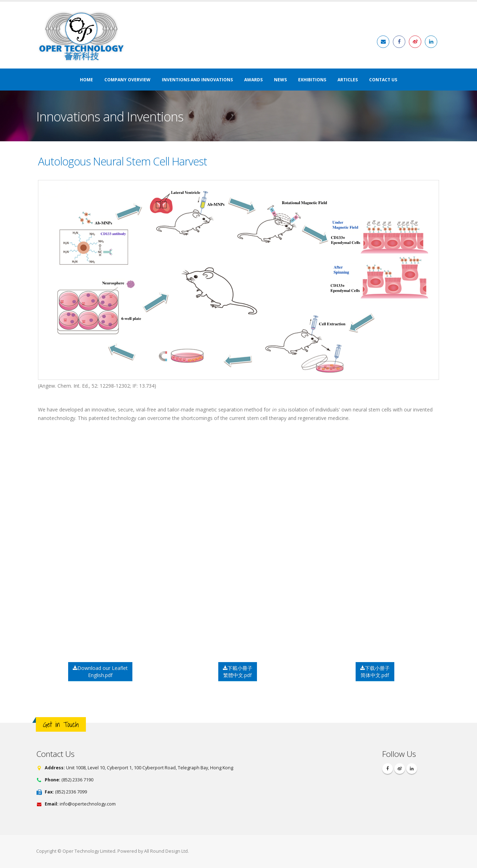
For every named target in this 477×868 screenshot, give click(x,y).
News (280, 80)
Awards (253, 80)
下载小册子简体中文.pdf (375, 672)
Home (86, 80)
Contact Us (383, 80)
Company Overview (127, 80)
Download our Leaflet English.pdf (100, 672)
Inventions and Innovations (197, 80)
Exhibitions (312, 80)
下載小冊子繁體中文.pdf (238, 672)
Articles (348, 80)
